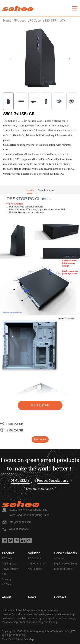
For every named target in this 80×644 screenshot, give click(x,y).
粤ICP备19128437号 (14, 636)
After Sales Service (40, 489)
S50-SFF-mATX (55, 21)
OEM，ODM (20, 481)
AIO (4, 574)
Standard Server (63, 569)
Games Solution (37, 564)
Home (7, 21)
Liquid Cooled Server (66, 564)
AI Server (59, 559)
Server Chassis (65, 553)
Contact (60, 597)
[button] (69, 59)
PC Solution (35, 559)
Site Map (29, 639)
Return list (40, 440)
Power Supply (10, 569)
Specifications (46, 190)
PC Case (35, 21)
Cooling (6, 579)
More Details (40, 405)
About (6, 597)
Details (30, 190)
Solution (34, 553)
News (32, 597)
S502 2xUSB (15, 430)
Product (20, 21)
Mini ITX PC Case (12, 639)
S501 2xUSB (15, 424)
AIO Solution (35, 569)
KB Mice (7, 584)
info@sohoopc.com (20, 522)
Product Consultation (53, 481)
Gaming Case (10, 564)
